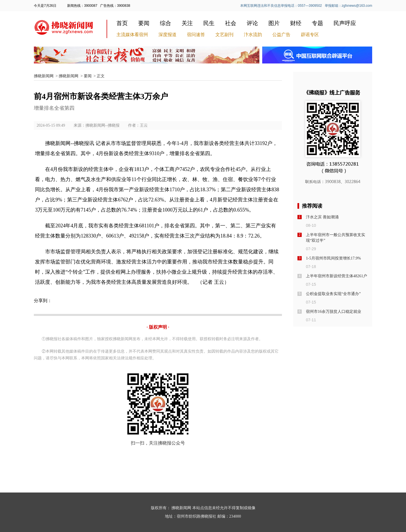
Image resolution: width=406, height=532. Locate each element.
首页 (122, 23)
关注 (187, 23)
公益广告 (281, 35)
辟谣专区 (310, 35)
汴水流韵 (253, 35)
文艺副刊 (224, 35)
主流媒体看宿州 (132, 35)
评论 (252, 23)
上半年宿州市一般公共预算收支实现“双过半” (336, 238)
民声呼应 (345, 23)
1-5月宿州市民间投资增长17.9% (333, 258)
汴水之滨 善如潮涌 (322, 217)
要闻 (144, 23)
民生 (209, 23)
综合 (166, 23)
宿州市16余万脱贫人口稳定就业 (334, 312)
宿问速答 (196, 35)
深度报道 (167, 35)
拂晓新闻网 (44, 76)
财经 (296, 23)
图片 (274, 23)
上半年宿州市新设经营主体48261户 (337, 276)
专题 (317, 23)
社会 (231, 23)
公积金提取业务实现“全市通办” (333, 294)
